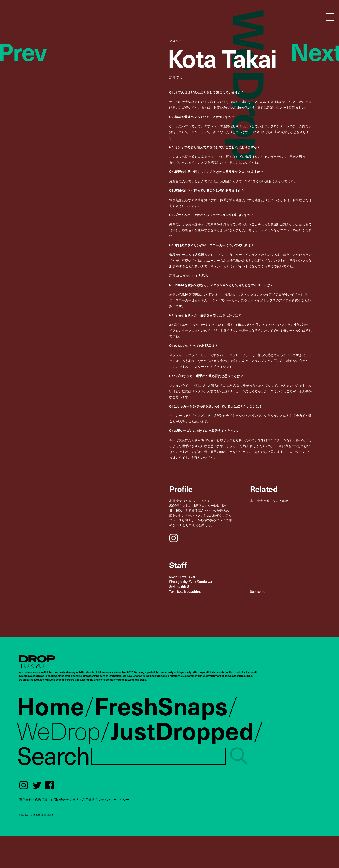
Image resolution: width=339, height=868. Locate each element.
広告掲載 (41, 799)
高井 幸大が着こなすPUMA (189, 275)
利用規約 (88, 799)
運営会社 (26, 799)
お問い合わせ (60, 799)
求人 (76, 799)
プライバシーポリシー (113, 799)
